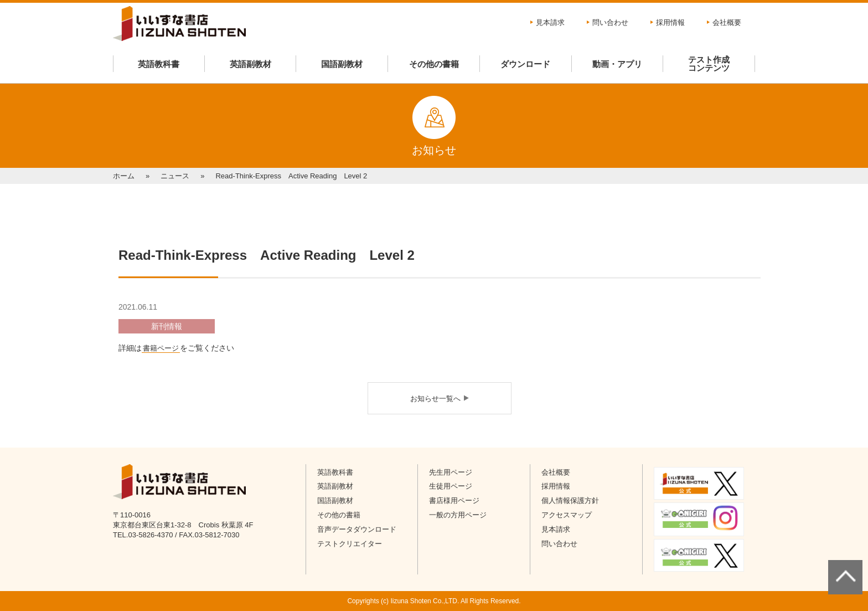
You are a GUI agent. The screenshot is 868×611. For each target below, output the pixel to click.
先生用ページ (451, 472)
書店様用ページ (454, 500)
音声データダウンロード (357, 529)
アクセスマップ (567, 515)
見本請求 (550, 22)
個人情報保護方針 (570, 500)
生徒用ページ (451, 486)
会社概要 (727, 22)
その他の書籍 (434, 64)
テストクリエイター (350, 544)
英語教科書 (159, 64)
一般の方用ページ (458, 515)
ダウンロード (525, 64)
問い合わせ (610, 22)
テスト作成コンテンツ (709, 64)
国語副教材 (342, 64)
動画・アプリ (617, 64)
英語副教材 (250, 64)
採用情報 (670, 22)
